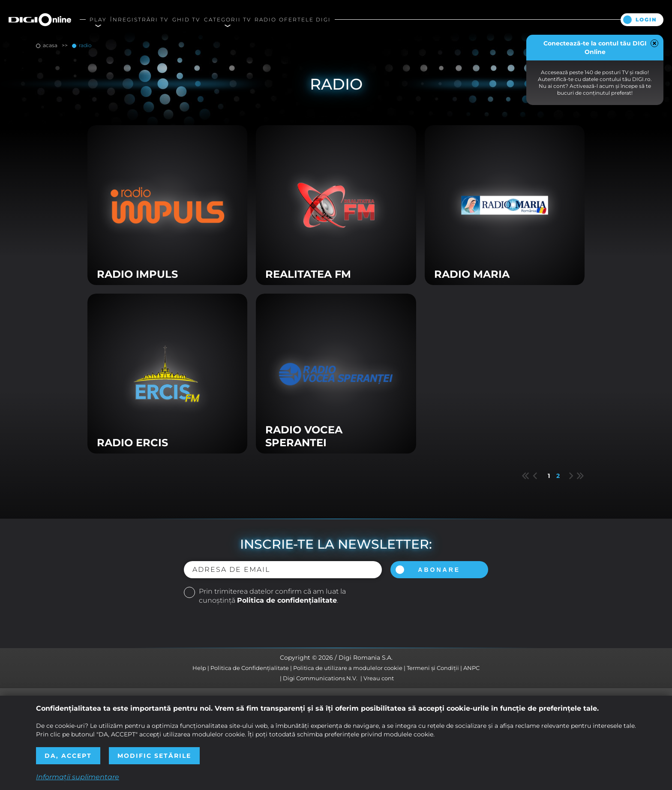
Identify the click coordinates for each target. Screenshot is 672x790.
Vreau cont (379, 678)
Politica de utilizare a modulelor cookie (348, 668)
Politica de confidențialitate (287, 600)
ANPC (471, 668)
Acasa (50, 45)
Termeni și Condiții (433, 668)
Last (580, 476)
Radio (84, 45)
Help (199, 668)
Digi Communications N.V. (320, 678)
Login (646, 20)
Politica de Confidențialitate (250, 668)
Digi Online (40, 20)
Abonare (439, 570)
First (525, 476)
